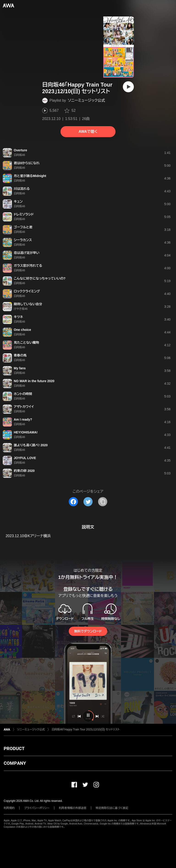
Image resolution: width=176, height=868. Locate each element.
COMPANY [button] (15, 763)
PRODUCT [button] (14, 748)
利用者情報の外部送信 (73, 808)
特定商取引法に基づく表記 (112, 808)
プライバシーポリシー (37, 808)
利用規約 (9, 808)
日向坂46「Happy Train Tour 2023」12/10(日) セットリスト (86, 729)
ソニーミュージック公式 (86, 100)
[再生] (128, 87)
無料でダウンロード (88, 631)
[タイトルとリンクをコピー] (103, 502)
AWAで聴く (88, 132)
